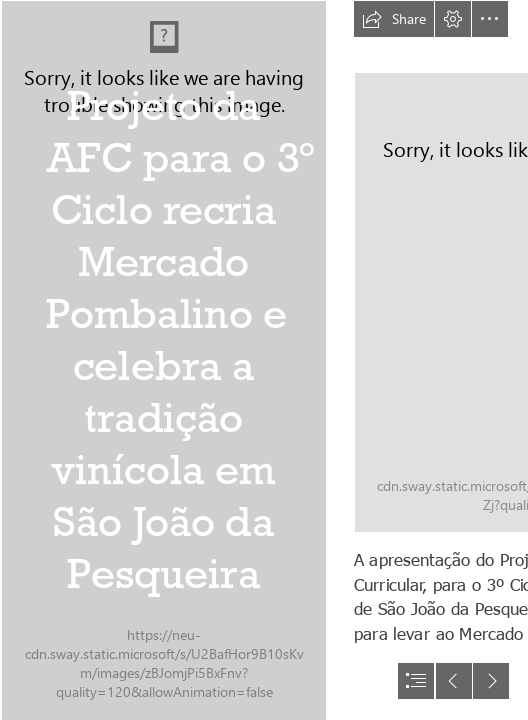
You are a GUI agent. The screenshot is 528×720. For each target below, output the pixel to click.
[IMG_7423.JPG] (163, 360)
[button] (394, 19)
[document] (264, 360)
